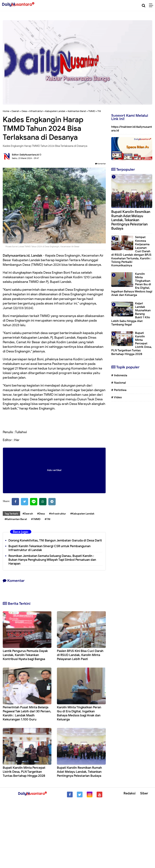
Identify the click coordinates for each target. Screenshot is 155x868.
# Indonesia (119, 375)
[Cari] (144, 6)
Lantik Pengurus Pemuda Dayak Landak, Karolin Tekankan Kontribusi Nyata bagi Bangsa (25, 655)
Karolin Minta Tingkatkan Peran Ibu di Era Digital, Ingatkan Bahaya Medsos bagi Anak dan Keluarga (79, 713)
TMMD (92, 111)
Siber (144, 793)
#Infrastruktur (58, 514)
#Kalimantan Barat (16, 519)
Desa (24, 111)
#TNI (47, 519)
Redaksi (130, 793)
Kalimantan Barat (77, 111)
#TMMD (36, 519)
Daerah (15, 111)
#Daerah (28, 514)
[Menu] (152, 6)
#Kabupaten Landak (82, 514)
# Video (117, 397)
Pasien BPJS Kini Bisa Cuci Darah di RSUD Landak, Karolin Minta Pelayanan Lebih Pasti (80, 655)
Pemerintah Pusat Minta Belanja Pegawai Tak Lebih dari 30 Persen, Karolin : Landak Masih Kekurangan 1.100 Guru (27, 713)
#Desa (41, 514)
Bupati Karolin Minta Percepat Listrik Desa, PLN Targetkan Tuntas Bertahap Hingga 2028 (24, 772)
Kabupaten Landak (55, 111)
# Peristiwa (119, 390)
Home (6, 111)
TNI (99, 111)
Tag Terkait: (11, 514)
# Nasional (119, 383)
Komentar (100, 164)
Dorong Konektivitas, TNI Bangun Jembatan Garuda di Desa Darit (55, 540)
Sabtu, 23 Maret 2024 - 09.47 (25, 158)
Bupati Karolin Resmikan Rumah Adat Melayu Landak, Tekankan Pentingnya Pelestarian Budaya (79, 772)
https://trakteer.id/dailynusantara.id (132, 129)
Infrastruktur (36, 111)
